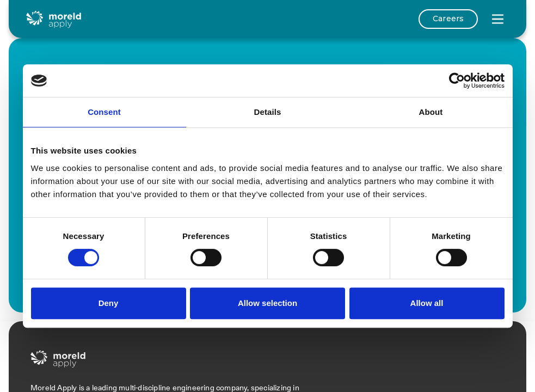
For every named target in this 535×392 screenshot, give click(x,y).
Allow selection (267, 303)
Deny (109, 303)
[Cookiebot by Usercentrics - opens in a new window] (457, 81)
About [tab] (431, 112)
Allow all (427, 303)
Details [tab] (268, 112)
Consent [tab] (104, 112)
